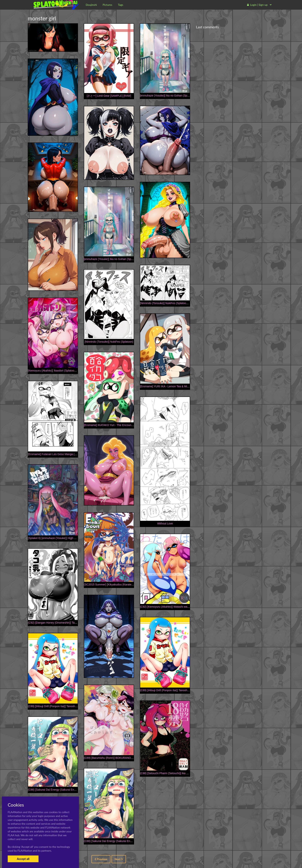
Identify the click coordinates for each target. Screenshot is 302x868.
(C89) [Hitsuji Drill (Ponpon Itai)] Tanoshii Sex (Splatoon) (173, 690)
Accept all (23, 859)
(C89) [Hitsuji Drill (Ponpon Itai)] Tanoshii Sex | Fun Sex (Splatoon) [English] (73, 706)
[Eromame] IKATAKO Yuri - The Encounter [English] (115, 425)
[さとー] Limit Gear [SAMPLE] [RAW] (109, 96)
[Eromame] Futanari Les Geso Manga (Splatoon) (57, 454)
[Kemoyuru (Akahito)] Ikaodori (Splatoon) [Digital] (57, 371)
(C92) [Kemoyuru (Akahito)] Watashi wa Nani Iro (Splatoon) (175, 607)
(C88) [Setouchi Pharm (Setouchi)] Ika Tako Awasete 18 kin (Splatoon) (182, 773)
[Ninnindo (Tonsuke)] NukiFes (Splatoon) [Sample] (170, 303)
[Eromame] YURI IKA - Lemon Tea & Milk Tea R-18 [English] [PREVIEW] (183, 386)
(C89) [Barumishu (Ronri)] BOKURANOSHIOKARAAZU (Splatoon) (124, 758)
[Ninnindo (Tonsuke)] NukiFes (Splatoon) (109, 342)
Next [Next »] (119, 859)
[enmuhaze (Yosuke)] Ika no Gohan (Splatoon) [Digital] (116, 259)
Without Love (165, 523)
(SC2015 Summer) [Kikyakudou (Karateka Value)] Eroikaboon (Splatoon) (127, 585)
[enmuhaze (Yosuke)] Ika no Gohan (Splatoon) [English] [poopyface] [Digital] (185, 96)
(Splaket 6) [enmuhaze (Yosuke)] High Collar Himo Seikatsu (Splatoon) (70, 538)
